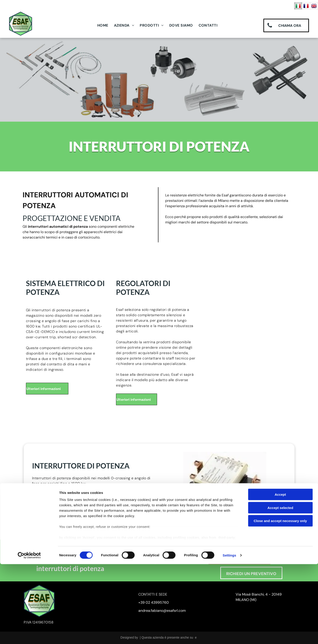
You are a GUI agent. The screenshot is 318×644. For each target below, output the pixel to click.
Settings (230, 635)
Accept (280, 575)
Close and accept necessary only (280, 601)
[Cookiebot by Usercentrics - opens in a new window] (29, 635)
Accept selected (280, 588)
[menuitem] (104, 25)
